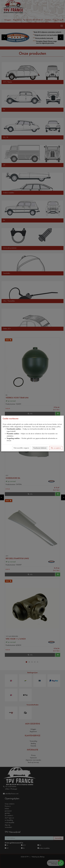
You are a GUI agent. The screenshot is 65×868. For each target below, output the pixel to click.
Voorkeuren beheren (40, 448)
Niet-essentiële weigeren (21, 448)
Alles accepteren (56, 448)
